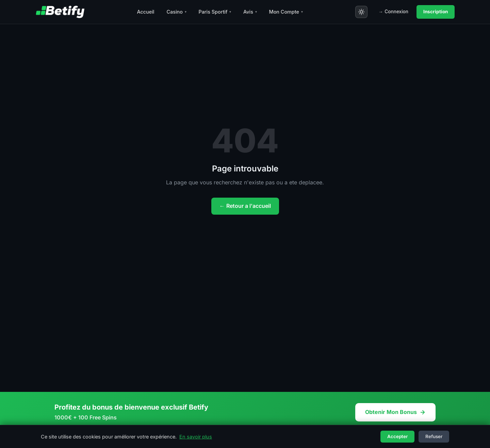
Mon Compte (286, 12)
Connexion (393, 12)
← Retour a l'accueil (245, 206)
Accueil (145, 12)
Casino (176, 12)
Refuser (434, 436)
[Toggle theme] (361, 12)
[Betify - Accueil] (60, 12)
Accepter (397, 436)
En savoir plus (196, 437)
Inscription (436, 12)
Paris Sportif (215, 12)
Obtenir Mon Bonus (395, 412)
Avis (250, 12)
